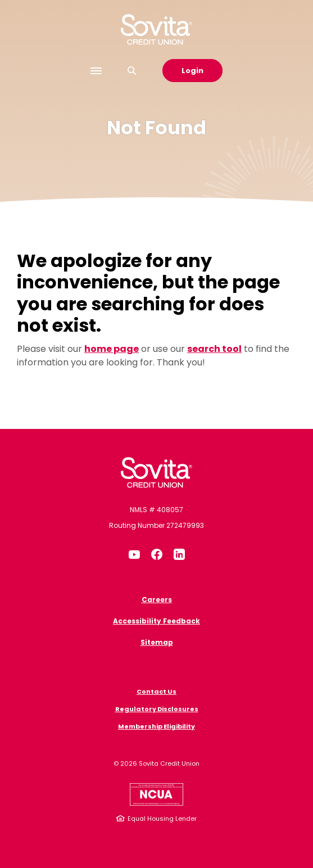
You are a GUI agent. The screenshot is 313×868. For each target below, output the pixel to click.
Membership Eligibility (156, 726)
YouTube (134, 554)
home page (112, 349)
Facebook (157, 554)
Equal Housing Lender (162, 819)
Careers (157, 600)
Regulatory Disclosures (157, 709)
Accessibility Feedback (156, 621)
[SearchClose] (132, 71)
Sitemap (157, 642)
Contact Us (156, 691)
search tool (214, 349)
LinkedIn (179, 554)
